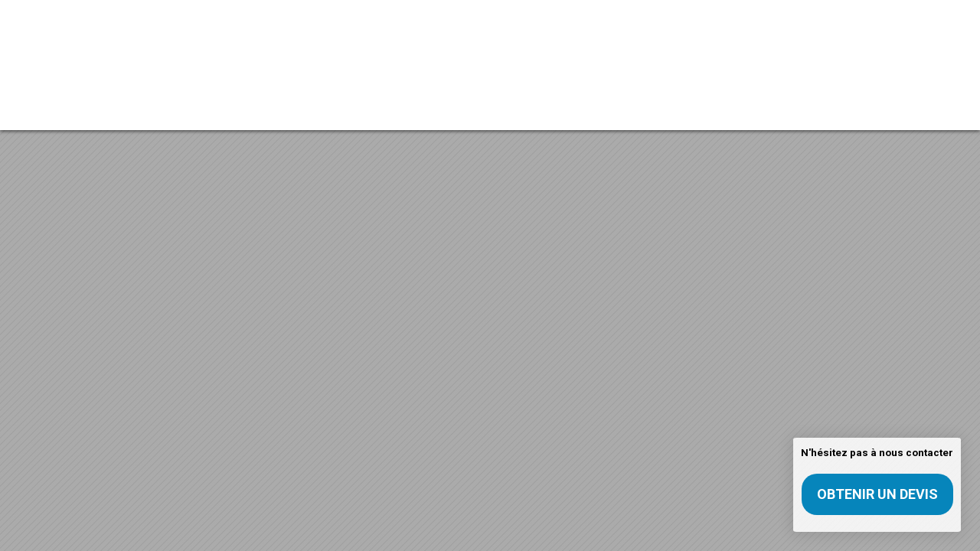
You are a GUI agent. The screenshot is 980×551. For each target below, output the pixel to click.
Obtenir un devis (877, 494)
